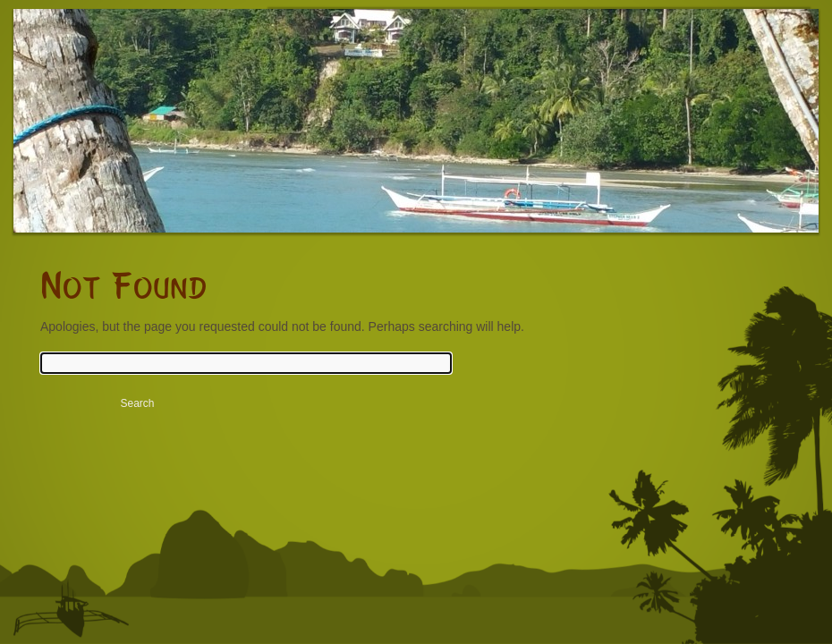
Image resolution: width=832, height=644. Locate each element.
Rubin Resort (170, 134)
